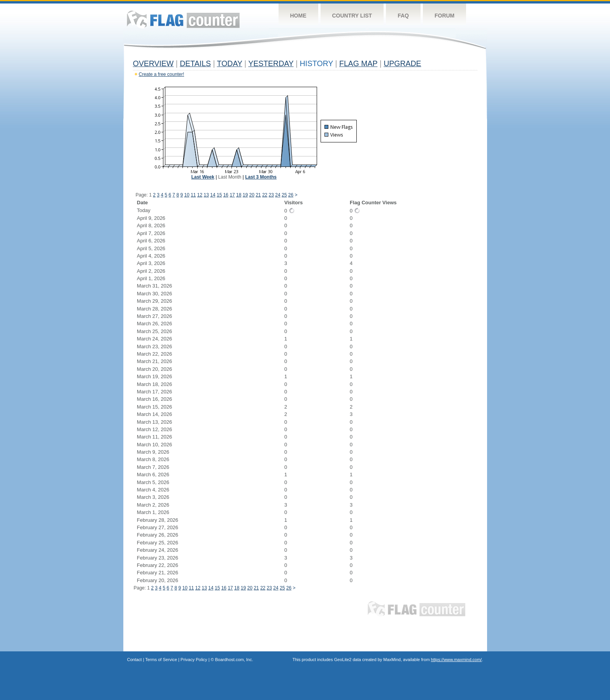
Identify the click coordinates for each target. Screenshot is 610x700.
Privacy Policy (194, 660)
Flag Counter (183, 19)
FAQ (403, 16)
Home (298, 16)
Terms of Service (161, 660)
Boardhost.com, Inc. (234, 660)
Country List (352, 16)
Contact (135, 660)
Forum (444, 16)
